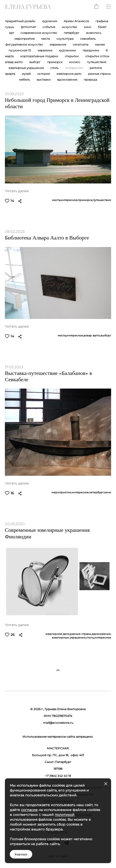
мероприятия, (62, 492)
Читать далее (17, 191)
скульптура (65, 39)
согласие (29, 810)
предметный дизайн (21, 21)
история (44, 74)
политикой (65, 815)
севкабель (88, 39)
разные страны (99, 74)
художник (50, 21)
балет (102, 27)
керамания (58, 45)
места (46, 39)
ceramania (81, 45)
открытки (72, 56)
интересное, (69, 200)
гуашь (10, 27)
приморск (55, 62)
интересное (74, 68)
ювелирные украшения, (69, 638)
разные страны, (81, 634)
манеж (100, 45)
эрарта (10, 74)
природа (90, 80)
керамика (45, 50)
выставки (44, 80)
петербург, (97, 492)
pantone (96, 68)
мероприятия (25, 39)
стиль (55, 68)
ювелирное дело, (58, 634)
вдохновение (68, 80)
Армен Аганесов (77, 21)
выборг (35, 62)
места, (56, 200)
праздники (91, 50)
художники (68, 50)
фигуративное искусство (25, 45)
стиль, (90, 638)
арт (12, 33)
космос (75, 62)
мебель (25, 80)
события (49, 27)
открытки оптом (97, 56)
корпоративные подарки (40, 56)
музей (27, 74)
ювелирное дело (69, 74)
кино (88, 27)
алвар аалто (14, 62)
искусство (70, 27)
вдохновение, (101, 634)
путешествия (97, 62)
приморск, (85, 200)
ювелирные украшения (26, 68)
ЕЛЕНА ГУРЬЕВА (28, 7)
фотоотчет (29, 27)
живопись (94, 33)
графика (102, 21)
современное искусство (39, 33)
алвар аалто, (92, 336)
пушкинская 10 (20, 50)
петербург (72, 33)
